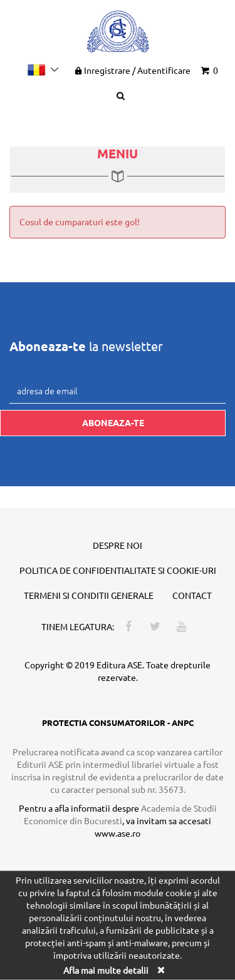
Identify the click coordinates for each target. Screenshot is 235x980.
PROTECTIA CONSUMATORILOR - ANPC (118, 722)
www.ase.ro (118, 833)
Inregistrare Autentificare (132, 70)
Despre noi (118, 545)
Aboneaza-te (113, 422)
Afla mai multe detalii (106, 969)
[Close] (161, 969)
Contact (192, 595)
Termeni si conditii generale (89, 595)
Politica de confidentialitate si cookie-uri (118, 570)
